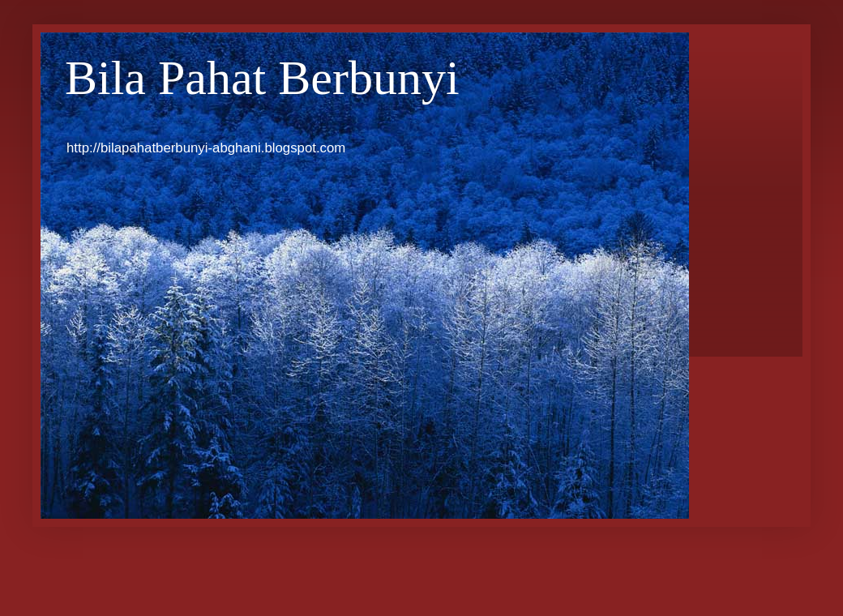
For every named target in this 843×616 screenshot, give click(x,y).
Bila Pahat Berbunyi (262, 78)
